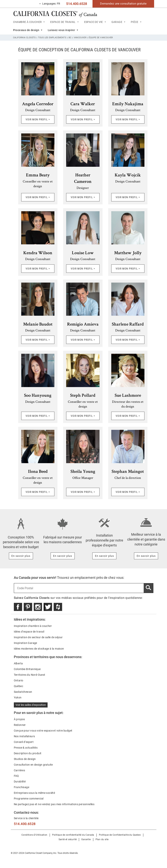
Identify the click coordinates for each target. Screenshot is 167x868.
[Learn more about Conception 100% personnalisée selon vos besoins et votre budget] (21, 556)
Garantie (86, 839)
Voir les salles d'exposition (31, 705)
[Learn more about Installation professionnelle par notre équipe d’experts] (104, 556)
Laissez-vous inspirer (61, 30)
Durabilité (20, 782)
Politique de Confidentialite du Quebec (120, 835)
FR (50, 4)
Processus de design (26, 30)
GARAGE (117, 22)
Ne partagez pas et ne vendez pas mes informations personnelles (54, 804)
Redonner (20, 725)
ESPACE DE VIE (94, 22)
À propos (19, 719)
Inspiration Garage (25, 643)
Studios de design (25, 759)
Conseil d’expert (24, 742)
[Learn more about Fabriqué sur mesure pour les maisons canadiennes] (63, 556)
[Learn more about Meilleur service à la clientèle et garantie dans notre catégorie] (146, 556)
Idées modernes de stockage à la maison (39, 649)
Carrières (20, 770)
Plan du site (102, 839)
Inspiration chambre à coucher (33, 626)
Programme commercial (29, 799)
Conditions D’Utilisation (34, 835)
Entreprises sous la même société (34, 793)
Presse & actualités (26, 748)
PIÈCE (135, 22)
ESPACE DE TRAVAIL (63, 22)
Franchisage (22, 787)
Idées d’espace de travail (29, 632)
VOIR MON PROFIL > (38, 119)
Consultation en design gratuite (33, 765)
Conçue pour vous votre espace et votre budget (43, 731)
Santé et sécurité (68, 839)
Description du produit (28, 753)
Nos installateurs (24, 736)
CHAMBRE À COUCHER (27, 22)
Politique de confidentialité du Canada (73, 835)
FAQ (16, 776)
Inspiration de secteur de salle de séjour (38, 637)
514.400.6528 (77, 4)
